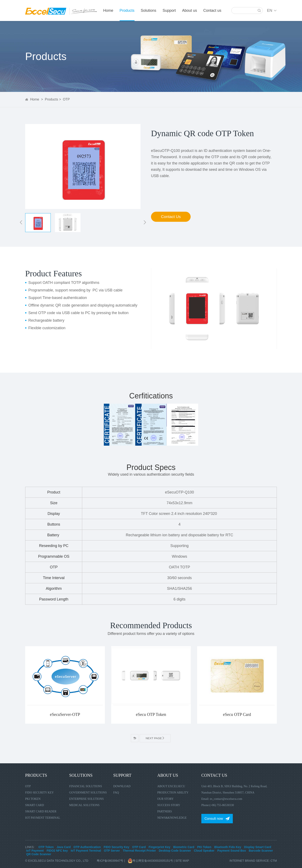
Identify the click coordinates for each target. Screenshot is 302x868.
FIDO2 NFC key (57, 850)
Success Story (169, 805)
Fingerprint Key (159, 847)
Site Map (182, 860)
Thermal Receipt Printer (139, 850)
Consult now (214, 818)
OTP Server (112, 850)
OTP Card (139, 847)
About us (189, 10)
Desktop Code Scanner (175, 850)
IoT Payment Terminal (43, 818)
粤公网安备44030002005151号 (151, 860)
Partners (165, 811)
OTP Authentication (87, 847)
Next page (155, 738)
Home (108, 10)
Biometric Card (184, 847)
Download (122, 786)
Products (127, 10)
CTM (274, 860)
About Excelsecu (171, 786)
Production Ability (173, 792)
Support (169, 10)
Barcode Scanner (261, 850)
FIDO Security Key (39, 792)
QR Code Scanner (39, 854)
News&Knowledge (172, 818)
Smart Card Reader (41, 811)
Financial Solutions (86, 786)
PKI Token (33, 799)
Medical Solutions (84, 805)
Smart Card (35, 805)
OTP (66, 99)
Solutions (148, 10)
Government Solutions (88, 792)
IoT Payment (35, 850)
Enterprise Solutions (87, 799)
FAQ (116, 792)
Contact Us (172, 218)
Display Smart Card (258, 847)
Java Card (64, 847)
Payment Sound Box (232, 850)
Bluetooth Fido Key (228, 847)
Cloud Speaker (204, 850)
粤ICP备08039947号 (110, 860)
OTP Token (46, 847)
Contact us (212, 10)
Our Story (165, 799)
